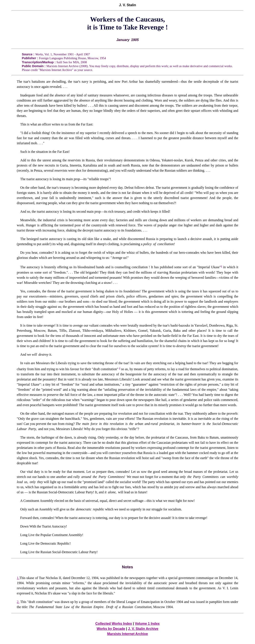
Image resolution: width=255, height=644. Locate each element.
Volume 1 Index (147, 624)
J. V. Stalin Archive (143, 629)
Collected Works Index (114, 624)
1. (18, 578)
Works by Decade (111, 629)
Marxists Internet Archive (127, 634)
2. (18, 602)
